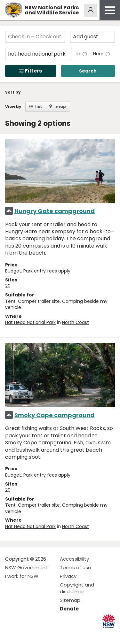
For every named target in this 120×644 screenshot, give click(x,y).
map (61, 107)
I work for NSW (22, 576)
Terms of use (76, 567)
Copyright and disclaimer (77, 588)
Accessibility (74, 559)
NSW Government (26, 567)
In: (80, 54)
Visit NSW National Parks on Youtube (39, 634)
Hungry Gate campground (55, 211)
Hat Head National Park (30, 322)
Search (88, 71)
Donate (69, 609)
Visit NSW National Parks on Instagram (25, 634)
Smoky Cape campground (54, 415)
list (39, 107)
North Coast (76, 322)
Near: (99, 54)
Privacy (68, 576)
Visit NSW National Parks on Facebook (11, 634)
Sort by (13, 92)
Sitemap (70, 600)
